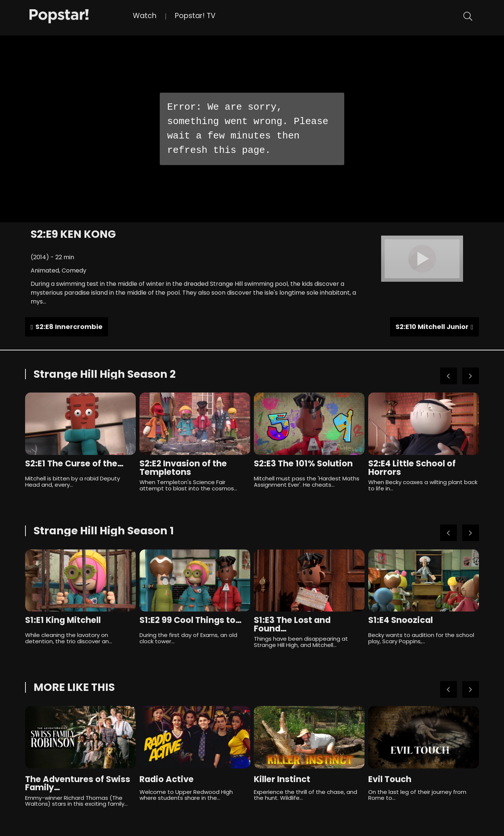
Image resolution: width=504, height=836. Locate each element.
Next (471, 376)
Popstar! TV (195, 16)
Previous (448, 376)
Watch (145, 16)
